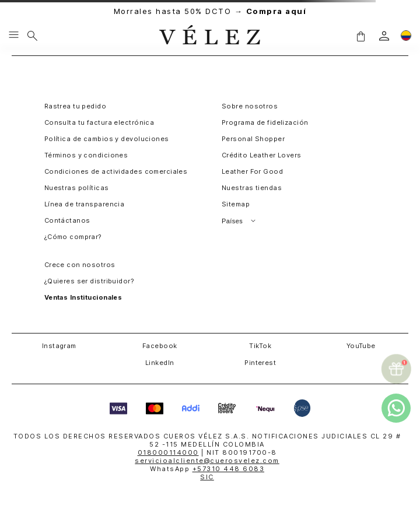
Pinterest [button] (260, 363)
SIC (207, 477)
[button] (360, 36)
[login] (384, 36)
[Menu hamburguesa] (14, 36)
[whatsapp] (396, 408)
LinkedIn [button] (160, 363)
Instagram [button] (59, 346)
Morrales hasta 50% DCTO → (210, 11)
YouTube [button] (361, 346)
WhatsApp (207, 469)
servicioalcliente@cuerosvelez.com (207, 461)
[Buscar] (32, 36)
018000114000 (168, 452)
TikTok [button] (260, 346)
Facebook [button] (160, 346)
